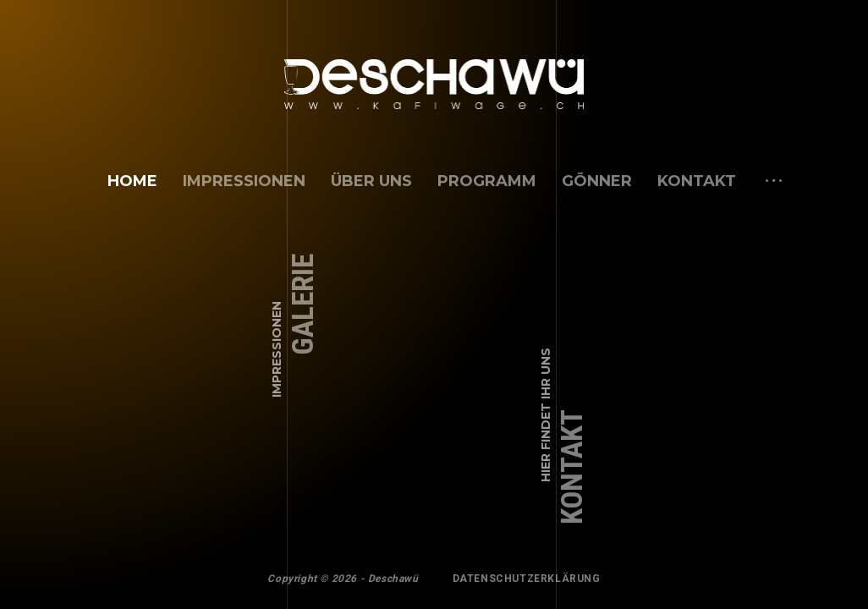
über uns (371, 181)
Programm (487, 181)
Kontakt (697, 181)
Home (132, 181)
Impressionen (244, 181)
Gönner (597, 181)
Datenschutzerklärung (527, 579)
